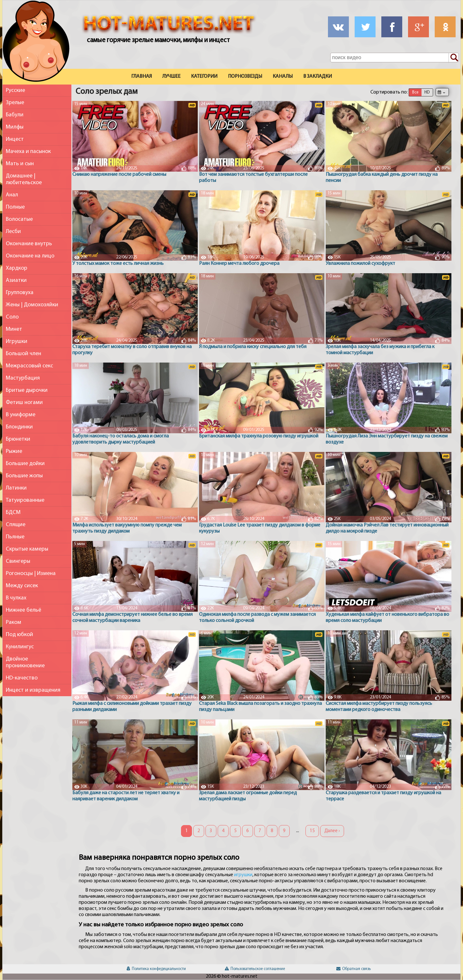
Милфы (15, 127)
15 (312, 831)
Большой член (23, 354)
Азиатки (16, 280)
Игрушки (17, 342)
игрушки (243, 875)
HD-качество (22, 678)
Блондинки (19, 427)
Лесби (13, 232)
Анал (12, 195)
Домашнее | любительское (24, 179)
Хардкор (17, 268)
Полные (15, 207)
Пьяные (15, 537)
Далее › (332, 831)
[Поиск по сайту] (454, 58)
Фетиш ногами (24, 403)
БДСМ (13, 512)
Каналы (283, 76)
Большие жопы (24, 476)
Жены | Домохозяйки (32, 305)
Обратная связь (354, 969)
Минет (14, 329)
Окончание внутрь (29, 244)
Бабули (15, 115)
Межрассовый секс (29, 366)
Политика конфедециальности (156, 969)
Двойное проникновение (25, 662)
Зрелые (15, 103)
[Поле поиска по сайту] (395, 58)
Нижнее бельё (23, 610)
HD (427, 92)
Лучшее (171, 76)
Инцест (15, 139)
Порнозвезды (245, 76)
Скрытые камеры (27, 549)
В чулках (16, 598)
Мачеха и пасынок (28, 152)
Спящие (16, 525)
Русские (15, 90)
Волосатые (19, 219)
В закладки (318, 76)
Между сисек (22, 586)
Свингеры (18, 561)
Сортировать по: (389, 92)
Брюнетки (18, 439)
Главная (141, 76)
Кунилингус (20, 647)
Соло (12, 317)
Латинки (16, 488)
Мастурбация (23, 378)
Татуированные (25, 500)
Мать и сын (20, 164)
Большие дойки (25, 464)
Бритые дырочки (27, 390)
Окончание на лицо (30, 256)
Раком (14, 622)
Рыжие (14, 451)
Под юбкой (19, 635)
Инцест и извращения (33, 690)
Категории (204, 76)
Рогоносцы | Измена (31, 574)
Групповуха (20, 293)
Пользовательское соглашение (255, 969)
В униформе (21, 415)
